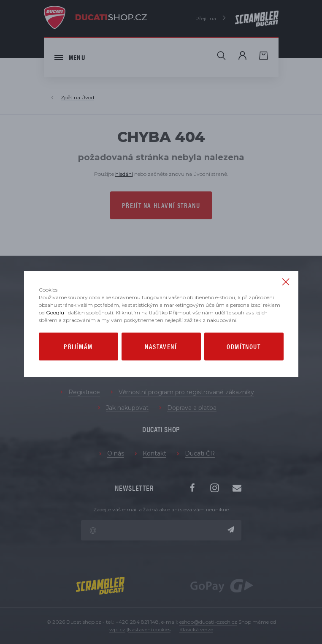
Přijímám (78, 346)
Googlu (55, 312)
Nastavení (161, 346)
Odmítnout (244, 346)
